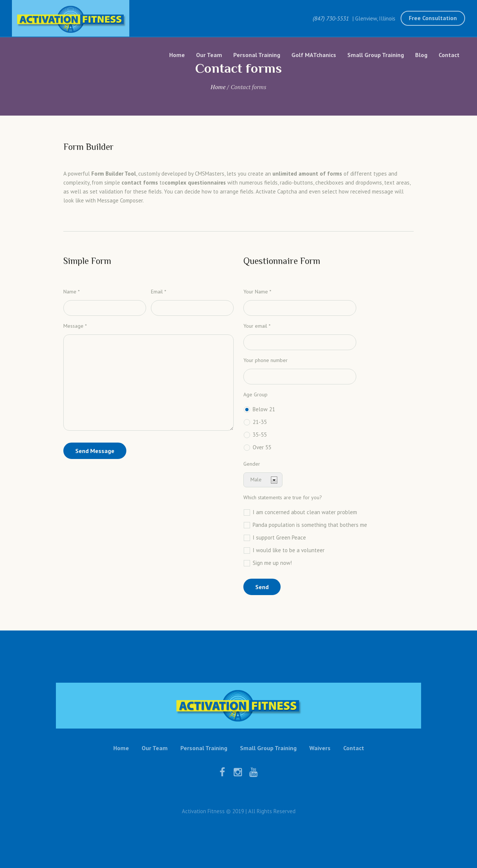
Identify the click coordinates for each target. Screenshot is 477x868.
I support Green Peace (279, 537)
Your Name (257, 292)
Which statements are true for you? (283, 497)
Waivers (320, 748)
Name (72, 292)
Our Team (155, 748)
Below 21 (264, 409)
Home (218, 87)
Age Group (255, 394)
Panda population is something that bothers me (310, 525)
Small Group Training (268, 748)
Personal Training (204, 748)
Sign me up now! (272, 563)
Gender (252, 464)
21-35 (260, 422)
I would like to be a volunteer (289, 550)
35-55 (260, 435)
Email (159, 292)
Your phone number (266, 360)
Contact (354, 748)
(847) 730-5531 (331, 18)
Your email (257, 326)
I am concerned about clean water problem (305, 512)
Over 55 (262, 447)
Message (75, 326)
